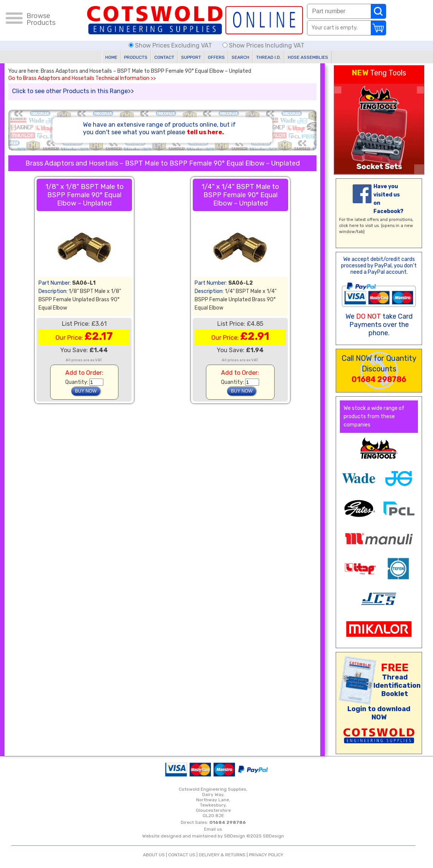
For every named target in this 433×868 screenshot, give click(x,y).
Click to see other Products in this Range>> (73, 91)
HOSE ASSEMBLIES (308, 57)
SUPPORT (191, 57)
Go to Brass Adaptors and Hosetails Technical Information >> (82, 78)
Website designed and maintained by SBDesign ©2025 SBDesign (213, 836)
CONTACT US (182, 855)
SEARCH (240, 57)
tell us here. (205, 132)
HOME (111, 57)
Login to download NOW (379, 713)
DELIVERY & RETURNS (222, 855)
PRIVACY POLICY (266, 855)
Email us (213, 829)
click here (349, 226)
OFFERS (216, 57)
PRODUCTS (136, 57)
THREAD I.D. (269, 57)
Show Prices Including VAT (263, 45)
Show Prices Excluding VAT (171, 45)
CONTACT (164, 57)
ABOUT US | (156, 855)
